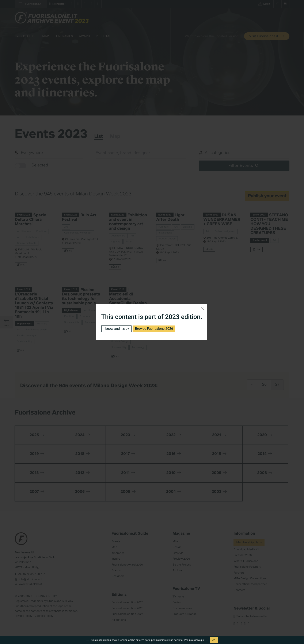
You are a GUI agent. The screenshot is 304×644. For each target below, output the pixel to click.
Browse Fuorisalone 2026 (154, 329)
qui (202, 640)
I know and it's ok (117, 329)
